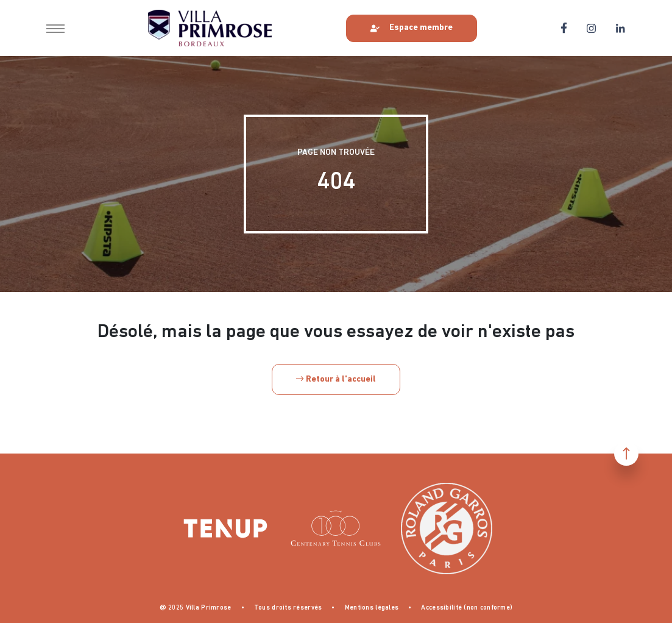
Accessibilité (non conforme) (467, 608)
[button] (55, 28)
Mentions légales (372, 608)
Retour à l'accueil (336, 379)
